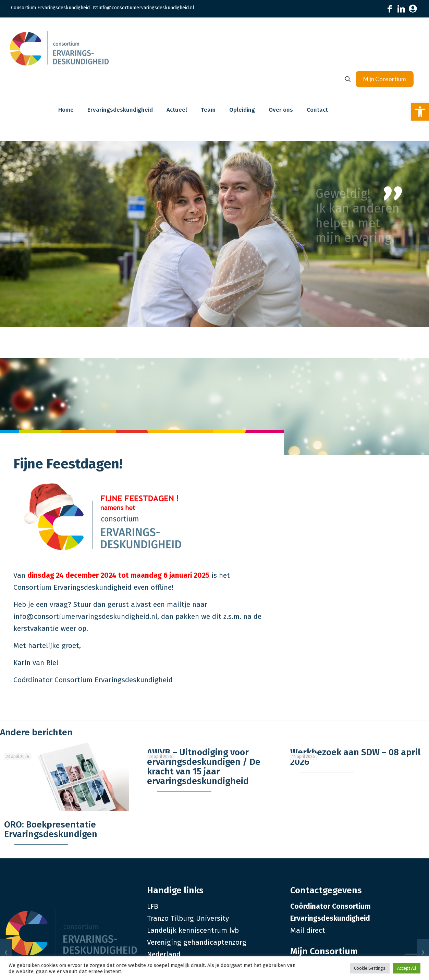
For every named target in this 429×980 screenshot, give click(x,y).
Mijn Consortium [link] (385, 79)
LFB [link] (153, 906)
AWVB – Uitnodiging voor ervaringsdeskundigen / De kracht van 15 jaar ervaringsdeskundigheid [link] (204, 767)
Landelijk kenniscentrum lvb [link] (193, 930)
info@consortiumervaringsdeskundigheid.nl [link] (146, 8)
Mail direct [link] (308, 930)
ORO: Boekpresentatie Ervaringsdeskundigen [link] (51, 829)
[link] (420, 112)
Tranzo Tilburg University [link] (188, 918)
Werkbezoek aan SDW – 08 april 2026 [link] (355, 757)
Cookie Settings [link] (370, 968)
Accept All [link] (407, 968)
